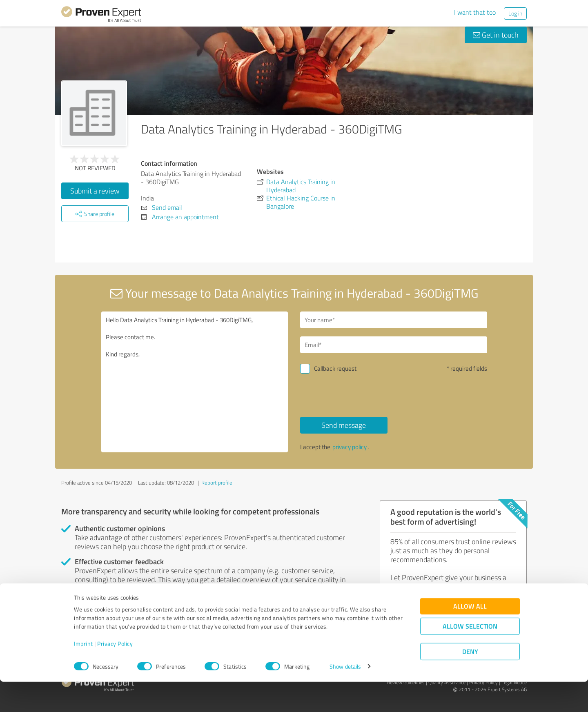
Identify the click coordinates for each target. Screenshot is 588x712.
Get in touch (496, 35)
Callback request (335, 368)
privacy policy (350, 447)
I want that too (475, 12)
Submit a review (95, 191)
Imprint (84, 674)
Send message (344, 425)
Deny (470, 682)
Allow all (470, 636)
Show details (345, 697)
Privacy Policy (115, 674)
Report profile (217, 483)
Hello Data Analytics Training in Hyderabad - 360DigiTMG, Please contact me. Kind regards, (195, 382)
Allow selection (470, 656)
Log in (515, 13)
